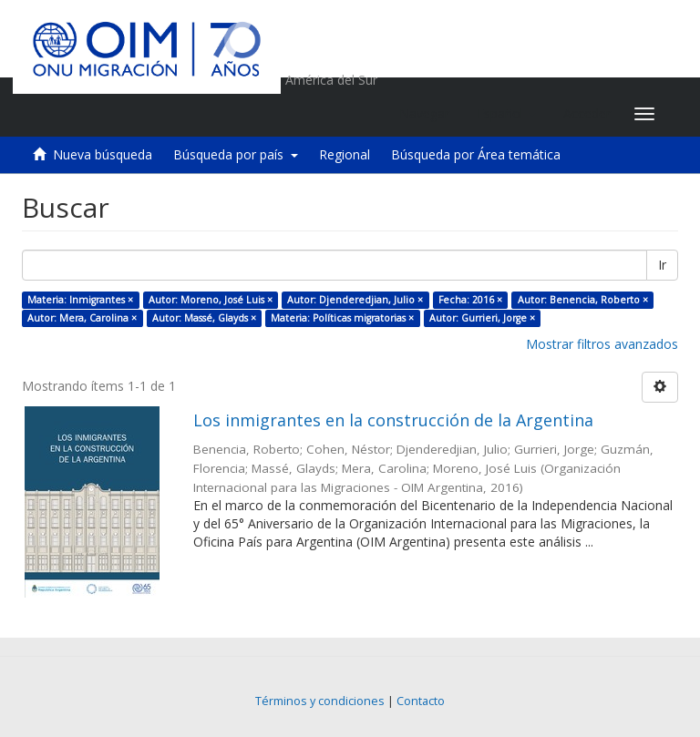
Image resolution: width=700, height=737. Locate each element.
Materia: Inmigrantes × (80, 300)
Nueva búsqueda (103, 154)
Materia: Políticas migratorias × (342, 318)
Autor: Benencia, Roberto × (583, 300)
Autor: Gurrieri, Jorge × (482, 318)
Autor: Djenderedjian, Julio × (355, 300)
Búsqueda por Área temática (476, 154)
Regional (345, 154)
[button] (506, 114)
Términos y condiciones (320, 701)
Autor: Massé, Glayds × (204, 318)
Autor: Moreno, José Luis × (211, 300)
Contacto (421, 701)
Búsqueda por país (236, 154)
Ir (662, 265)
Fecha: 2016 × (470, 300)
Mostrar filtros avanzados (602, 344)
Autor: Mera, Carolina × (82, 318)
